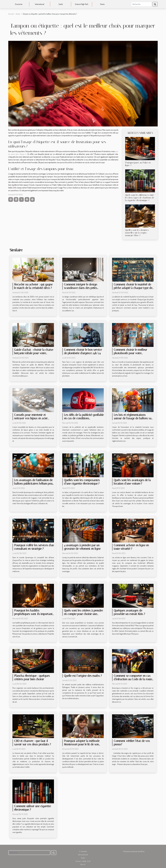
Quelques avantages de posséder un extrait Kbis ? (129, 612)
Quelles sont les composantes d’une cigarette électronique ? (82, 482)
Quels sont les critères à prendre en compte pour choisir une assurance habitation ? (83, 614)
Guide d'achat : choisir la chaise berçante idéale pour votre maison (34, 353)
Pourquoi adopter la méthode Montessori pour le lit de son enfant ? (82, 744)
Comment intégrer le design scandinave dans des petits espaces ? (81, 288)
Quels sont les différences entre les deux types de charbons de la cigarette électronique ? (140, 198)
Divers (102, 4)
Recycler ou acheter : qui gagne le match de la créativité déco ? (33, 286)
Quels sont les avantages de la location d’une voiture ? (132, 482)
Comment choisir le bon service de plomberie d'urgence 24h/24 (83, 351)
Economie (19, 4)
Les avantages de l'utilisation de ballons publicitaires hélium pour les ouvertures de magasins (34, 484)
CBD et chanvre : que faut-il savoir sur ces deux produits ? (33, 743)
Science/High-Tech (82, 4)
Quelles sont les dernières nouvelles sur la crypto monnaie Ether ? (137, 233)
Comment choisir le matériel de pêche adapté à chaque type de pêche (133, 288)
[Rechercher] (141, 4)
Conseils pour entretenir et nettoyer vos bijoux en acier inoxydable (31, 418)
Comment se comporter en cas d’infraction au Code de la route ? (133, 679)
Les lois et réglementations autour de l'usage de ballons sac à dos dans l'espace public (133, 418)
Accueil (11, 14)
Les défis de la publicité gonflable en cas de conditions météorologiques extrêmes (84, 418)
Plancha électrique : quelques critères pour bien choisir (32, 677)
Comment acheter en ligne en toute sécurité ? (131, 547)
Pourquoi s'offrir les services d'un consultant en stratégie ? (34, 547)
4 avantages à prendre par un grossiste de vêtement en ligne (82, 547)
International (40, 4)
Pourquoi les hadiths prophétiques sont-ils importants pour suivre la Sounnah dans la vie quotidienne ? (34, 616)
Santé (61, 4)
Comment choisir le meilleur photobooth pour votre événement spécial (130, 353)
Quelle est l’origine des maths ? (83, 676)
